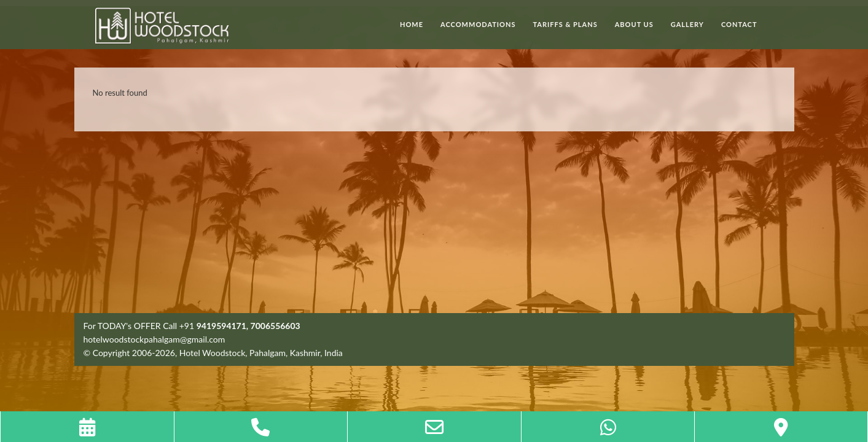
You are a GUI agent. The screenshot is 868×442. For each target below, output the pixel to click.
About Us (634, 24)
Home (412, 24)
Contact (739, 24)
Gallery (687, 24)
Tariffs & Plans (565, 24)
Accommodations (478, 24)
